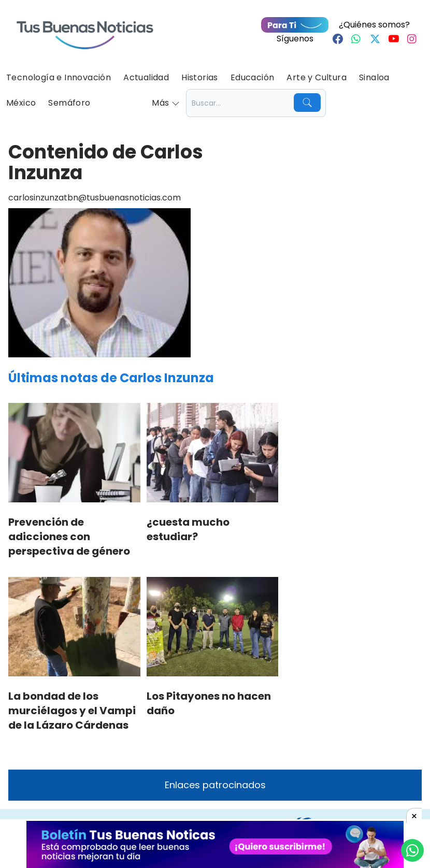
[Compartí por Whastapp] (412, 850)
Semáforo (69, 103)
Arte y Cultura (317, 77)
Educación (253, 77)
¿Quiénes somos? (374, 25)
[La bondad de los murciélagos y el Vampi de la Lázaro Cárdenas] (74, 627)
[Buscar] (307, 103)
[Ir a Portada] (85, 29)
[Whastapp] (356, 39)
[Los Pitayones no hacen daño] (213, 627)
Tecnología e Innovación (59, 77)
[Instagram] (412, 39)
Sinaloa (374, 77)
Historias (200, 77)
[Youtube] (394, 39)
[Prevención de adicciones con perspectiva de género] (74, 453)
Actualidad (146, 77)
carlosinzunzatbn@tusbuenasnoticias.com (95, 198)
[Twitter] (375, 39)
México (21, 103)
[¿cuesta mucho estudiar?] (213, 453)
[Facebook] (338, 39)
